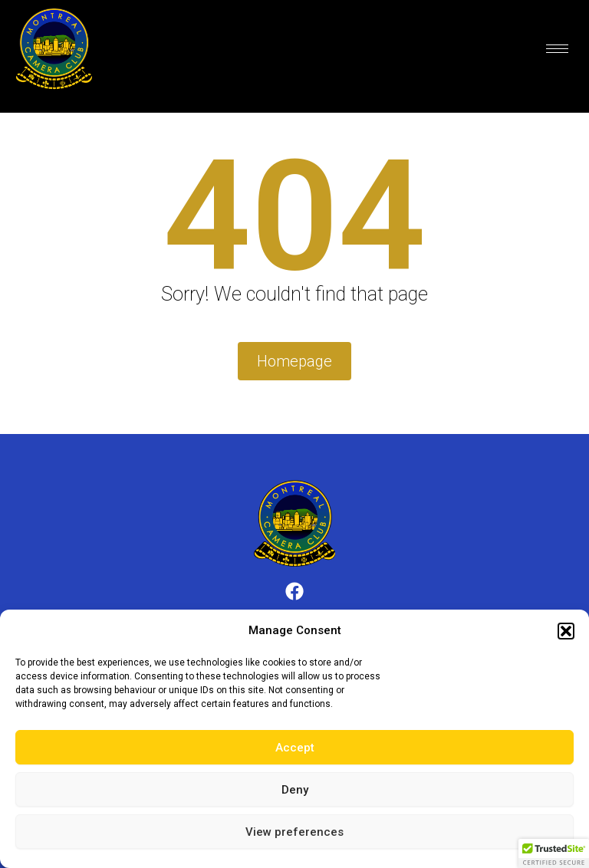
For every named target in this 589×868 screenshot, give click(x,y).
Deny (295, 790)
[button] (566, 631)
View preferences (294, 832)
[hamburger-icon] (557, 49)
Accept (295, 748)
